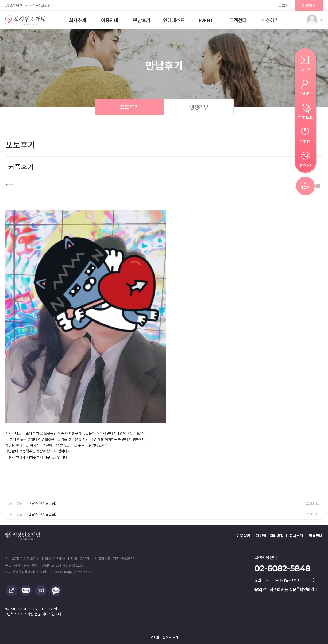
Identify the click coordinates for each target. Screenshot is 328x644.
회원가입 (309, 5)
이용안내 (110, 20)
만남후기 (142, 20)
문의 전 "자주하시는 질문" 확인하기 (286, 589)
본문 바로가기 (0, 0)
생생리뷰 (199, 107)
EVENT (206, 20)
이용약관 (243, 536)
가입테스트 (305, 117)
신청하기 (270, 20)
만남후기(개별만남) (42, 503)
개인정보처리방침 (270, 536)
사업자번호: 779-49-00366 (114, 558)
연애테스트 (174, 20)
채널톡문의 (305, 165)
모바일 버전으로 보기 (164, 637)
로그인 (283, 5)
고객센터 (238, 20)
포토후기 (129, 107)
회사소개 (78, 20)
